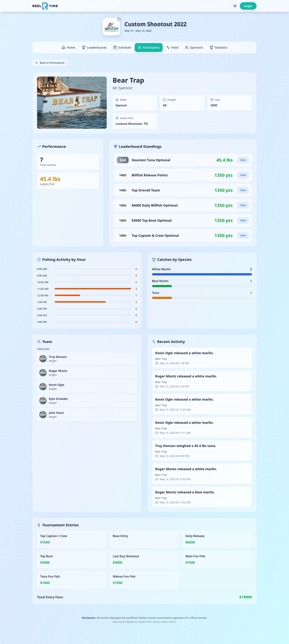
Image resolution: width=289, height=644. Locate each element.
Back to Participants (50, 63)
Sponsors (194, 47)
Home (68, 47)
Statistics (219, 47)
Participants (149, 47)
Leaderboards (94, 47)
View (243, 160)
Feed (172, 47)
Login (248, 6)
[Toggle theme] (235, 6)
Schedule (122, 47)
